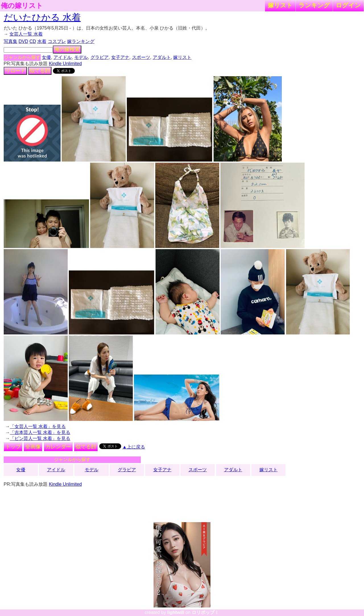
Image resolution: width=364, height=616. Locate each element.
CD (33, 41)
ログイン (348, 5)
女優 (46, 57)
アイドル (63, 57)
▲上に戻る (134, 447)
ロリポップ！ (205, 612)
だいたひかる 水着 (42, 17)
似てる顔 (40, 71)
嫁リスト (280, 5)
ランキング (314, 5)
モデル (81, 57)
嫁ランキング (81, 41)
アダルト (162, 57)
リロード (15, 71)
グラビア (100, 57)
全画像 (33, 447)
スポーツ (141, 57)
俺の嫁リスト (22, 6)
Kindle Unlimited (65, 64)
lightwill (176, 612)
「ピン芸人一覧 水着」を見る (40, 438)
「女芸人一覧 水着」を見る (38, 426)
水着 (42, 41)
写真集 (11, 41)
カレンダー (58, 447)
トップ (13, 447)
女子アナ (120, 57)
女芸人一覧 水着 (26, 34)
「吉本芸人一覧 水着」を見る (40, 432)
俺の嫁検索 (67, 49)
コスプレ (57, 41)
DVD (23, 41)
